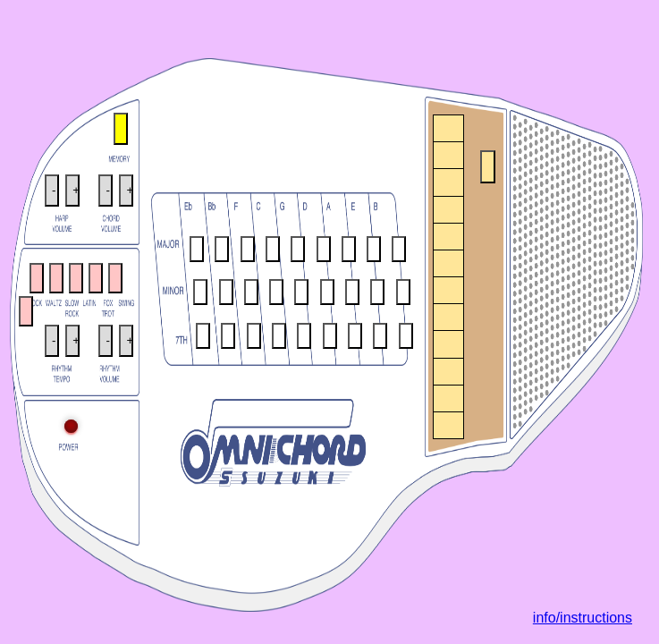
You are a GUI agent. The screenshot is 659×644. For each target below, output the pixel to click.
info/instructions (583, 618)
